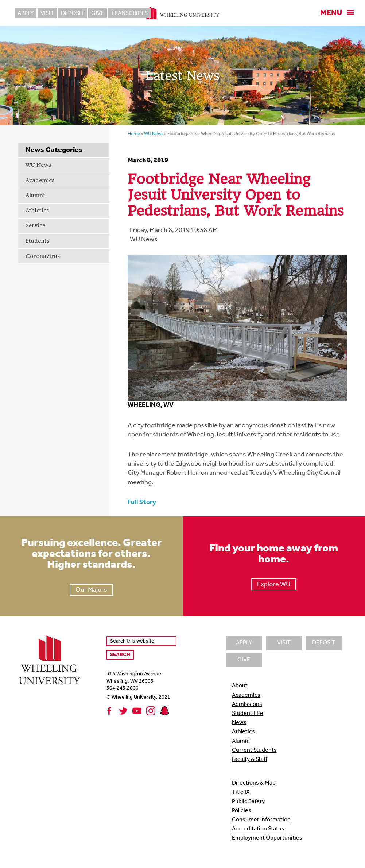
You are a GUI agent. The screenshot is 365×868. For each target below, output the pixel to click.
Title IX (241, 792)
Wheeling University (182, 13)
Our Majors (91, 590)
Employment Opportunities (267, 838)
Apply (26, 13)
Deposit (73, 13)
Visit (47, 13)
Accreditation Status (258, 829)
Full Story (142, 502)
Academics (40, 180)
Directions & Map (254, 783)
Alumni (35, 195)
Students (37, 241)
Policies (242, 811)
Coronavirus (43, 256)
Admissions (247, 704)
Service (35, 225)
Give (98, 13)
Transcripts (129, 13)
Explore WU (274, 584)
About (240, 686)
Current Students (254, 750)
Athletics (37, 211)
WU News (38, 165)
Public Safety (248, 802)
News (239, 723)
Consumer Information (261, 820)
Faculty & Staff (250, 759)
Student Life (248, 714)
